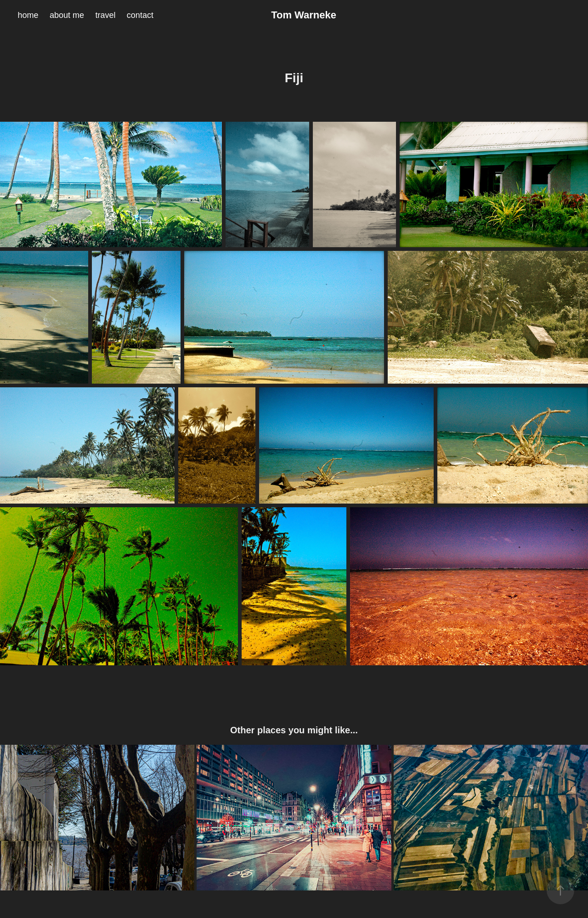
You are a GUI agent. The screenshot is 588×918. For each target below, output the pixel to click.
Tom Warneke (304, 15)
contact (140, 15)
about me (67, 15)
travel (105, 15)
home (28, 15)
